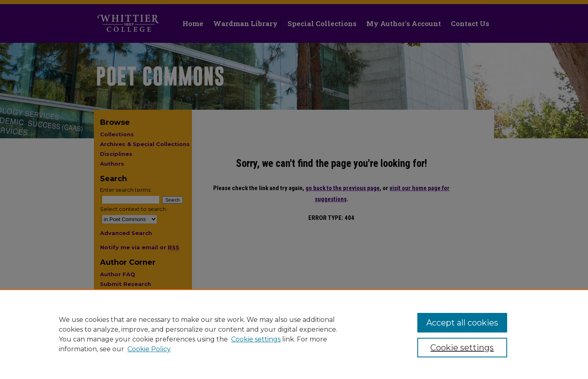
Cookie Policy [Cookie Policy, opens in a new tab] (149, 349)
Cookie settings (256, 339)
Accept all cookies (462, 323)
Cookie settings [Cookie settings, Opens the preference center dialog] (462, 348)
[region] (294, 334)
